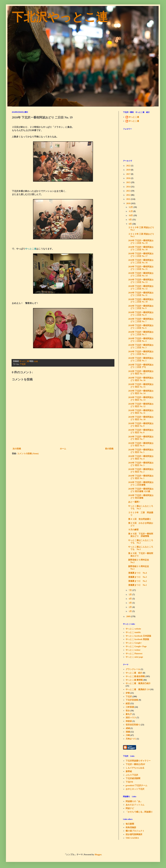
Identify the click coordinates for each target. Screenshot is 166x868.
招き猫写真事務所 (134, 834)
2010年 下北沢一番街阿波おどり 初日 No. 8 (141, 431)
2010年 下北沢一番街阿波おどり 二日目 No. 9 (141, 307)
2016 (129, 178)
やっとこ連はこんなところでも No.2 (141, 542)
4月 (131, 599)
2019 (129, 170)
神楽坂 (129, 721)
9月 (131, 220)
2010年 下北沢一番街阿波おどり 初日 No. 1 (141, 477)
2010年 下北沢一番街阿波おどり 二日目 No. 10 (141, 301)
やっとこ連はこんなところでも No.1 (141, 548)
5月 (131, 595)
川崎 (128, 735)
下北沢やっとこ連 (60, 17)
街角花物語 (131, 827)
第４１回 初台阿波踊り (140, 519)
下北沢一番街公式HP (135, 764)
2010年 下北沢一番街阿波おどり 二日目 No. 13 (141, 281)
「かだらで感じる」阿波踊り (139, 812)
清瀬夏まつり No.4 (138, 573)
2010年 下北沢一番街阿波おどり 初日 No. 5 (141, 451)
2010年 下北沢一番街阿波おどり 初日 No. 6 (141, 444)
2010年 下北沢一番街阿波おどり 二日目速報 (141, 484)
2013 (129, 191)
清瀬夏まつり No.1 (138, 585)
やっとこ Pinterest (134, 654)
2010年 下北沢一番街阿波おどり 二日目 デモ (141, 366)
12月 (131, 207)
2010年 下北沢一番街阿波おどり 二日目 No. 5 (141, 333)
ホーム (63, 449)
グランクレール (133, 669)
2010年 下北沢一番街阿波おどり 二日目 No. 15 (141, 268)
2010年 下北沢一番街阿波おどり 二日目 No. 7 (141, 320)
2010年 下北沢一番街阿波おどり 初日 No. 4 (141, 457)
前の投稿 (109, 449)
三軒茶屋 (130, 707)
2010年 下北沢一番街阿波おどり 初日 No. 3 (141, 464)
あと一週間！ (134, 502)
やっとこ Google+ (134, 643)
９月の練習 (133, 530)
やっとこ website (133, 629)
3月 (131, 603)
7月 (131, 590)
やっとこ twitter (133, 650)
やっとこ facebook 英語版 (137, 639)
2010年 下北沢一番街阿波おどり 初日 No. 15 (141, 386)
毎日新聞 (130, 824)
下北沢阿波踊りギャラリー (138, 761)
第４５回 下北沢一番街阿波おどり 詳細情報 (141, 535)
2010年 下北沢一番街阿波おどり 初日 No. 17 (141, 373)
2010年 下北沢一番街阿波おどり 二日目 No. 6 (141, 327)
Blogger (98, 855)
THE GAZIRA (132, 838)
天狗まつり (131, 739)
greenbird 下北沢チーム (137, 785)
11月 (131, 211)
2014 (129, 187)
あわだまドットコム (135, 805)
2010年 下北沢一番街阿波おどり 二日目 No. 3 (141, 346)
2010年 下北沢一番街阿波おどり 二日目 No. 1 (141, 359)
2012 (129, 195)
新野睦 (129, 771)
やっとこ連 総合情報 (135, 676)
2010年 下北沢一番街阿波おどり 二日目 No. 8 (141, 314)
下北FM (129, 782)
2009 (129, 616)
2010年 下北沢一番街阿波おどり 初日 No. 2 (141, 471)
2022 (129, 166)
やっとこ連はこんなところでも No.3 (141, 507)
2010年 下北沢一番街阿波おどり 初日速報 (141, 497)
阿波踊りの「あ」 (134, 801)
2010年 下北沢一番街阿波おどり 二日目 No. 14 (141, 274)
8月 (131, 224)
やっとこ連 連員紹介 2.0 (138, 689)
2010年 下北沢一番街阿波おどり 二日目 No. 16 (141, 261)
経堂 (128, 704)
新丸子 (129, 714)
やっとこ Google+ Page (136, 646)
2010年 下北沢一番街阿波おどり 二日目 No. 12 (141, 287)
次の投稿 (17, 449)
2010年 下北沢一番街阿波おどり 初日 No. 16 (141, 379)
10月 (131, 215)
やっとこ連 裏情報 (134, 680)
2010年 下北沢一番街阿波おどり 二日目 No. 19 (141, 242)
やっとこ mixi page (134, 657)
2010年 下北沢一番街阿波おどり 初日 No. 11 (141, 412)
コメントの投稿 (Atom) (28, 454)
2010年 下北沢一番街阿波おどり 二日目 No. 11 (141, 294)
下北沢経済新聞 (133, 778)
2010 (129, 203)
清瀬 (128, 732)
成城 (128, 728)
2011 (129, 199)
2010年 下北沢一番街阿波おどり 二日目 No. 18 (141, 248)
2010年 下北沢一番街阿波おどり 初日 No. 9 (141, 425)
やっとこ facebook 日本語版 (139, 636)
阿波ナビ (130, 808)
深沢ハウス (131, 718)
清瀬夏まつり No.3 (138, 577)
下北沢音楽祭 (132, 700)
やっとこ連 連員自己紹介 (138, 683)
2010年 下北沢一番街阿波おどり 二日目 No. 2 (141, 353)
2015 (129, 182)
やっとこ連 (134, 117)
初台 (128, 711)
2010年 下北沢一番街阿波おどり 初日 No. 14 (141, 392)
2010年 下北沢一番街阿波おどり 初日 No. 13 (141, 399)
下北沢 (23, 364)
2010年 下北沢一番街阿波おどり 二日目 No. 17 (141, 255)
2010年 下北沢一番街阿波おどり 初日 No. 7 (141, 438)
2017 (129, 174)
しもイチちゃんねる (135, 768)
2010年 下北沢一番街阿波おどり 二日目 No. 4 (141, 340)
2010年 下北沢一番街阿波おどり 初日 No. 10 (141, 418)
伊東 (128, 693)
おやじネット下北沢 (135, 789)
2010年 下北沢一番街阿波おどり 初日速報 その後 (141, 490)
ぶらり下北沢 (132, 775)
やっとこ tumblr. (133, 632)
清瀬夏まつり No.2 (138, 581)
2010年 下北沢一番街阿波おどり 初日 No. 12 (141, 405)
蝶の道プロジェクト (135, 831)
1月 (131, 611)
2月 (131, 607)
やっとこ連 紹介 (134, 673)
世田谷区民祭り (133, 725)
